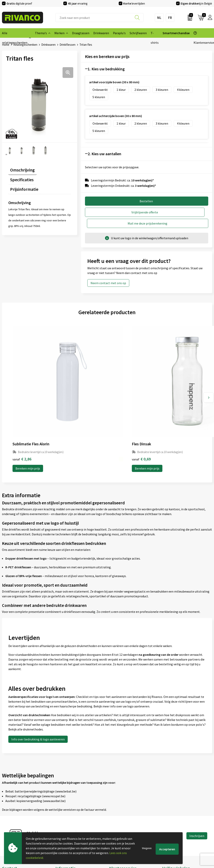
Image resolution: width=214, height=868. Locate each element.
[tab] (21, 169)
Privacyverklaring (174, 811)
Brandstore (117, 804)
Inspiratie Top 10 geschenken (75, 830)
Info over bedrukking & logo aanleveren (38, 662)
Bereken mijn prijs (28, 391)
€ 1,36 (121, 381)
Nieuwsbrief (64, 804)
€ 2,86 (22, 381)
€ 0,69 (71, 381)
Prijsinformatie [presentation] (22, 175)
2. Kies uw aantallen (105, 154)
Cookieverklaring (174, 804)
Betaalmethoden (121, 811)
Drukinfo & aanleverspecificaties (77, 823)
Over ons (61, 798)
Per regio (62, 817)
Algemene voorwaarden (178, 798)
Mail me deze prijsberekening (179, 212)
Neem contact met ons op (108, 271)
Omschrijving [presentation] (21, 168)
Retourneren (118, 817)
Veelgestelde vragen (69, 811)
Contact (115, 798)
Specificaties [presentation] (51, 168)
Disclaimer (170, 817)
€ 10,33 (171, 381)
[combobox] (100, 18)
